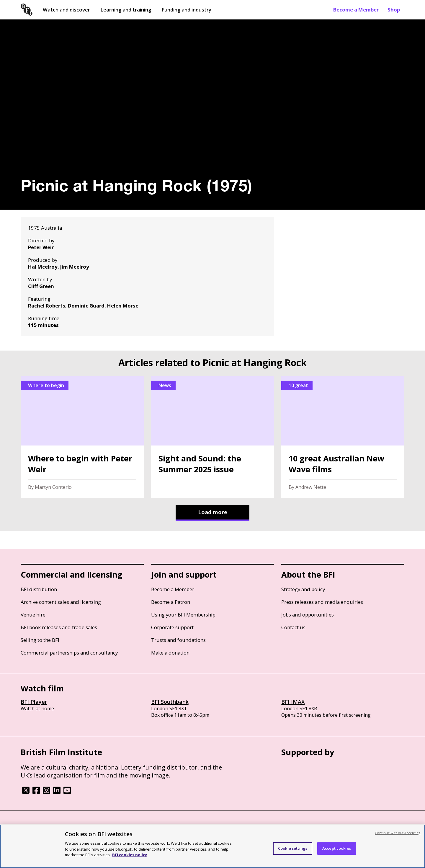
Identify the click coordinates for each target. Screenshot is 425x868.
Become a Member (356, 10)
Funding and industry (186, 10)
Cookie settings (293, 848)
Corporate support (172, 627)
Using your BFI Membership (183, 615)
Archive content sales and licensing (61, 602)
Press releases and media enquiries (322, 602)
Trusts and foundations (178, 640)
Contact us (293, 627)
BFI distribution (39, 589)
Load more (213, 512)
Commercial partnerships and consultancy (69, 653)
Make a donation (170, 653)
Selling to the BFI (40, 640)
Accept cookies (337, 848)
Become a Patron (171, 602)
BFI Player (34, 702)
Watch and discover (66, 10)
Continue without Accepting (398, 833)
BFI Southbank (170, 702)
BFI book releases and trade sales (59, 627)
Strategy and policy (303, 589)
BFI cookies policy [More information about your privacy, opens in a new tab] (130, 855)
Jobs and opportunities (308, 615)
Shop (394, 10)
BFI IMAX (293, 702)
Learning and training (126, 10)
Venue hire (33, 615)
